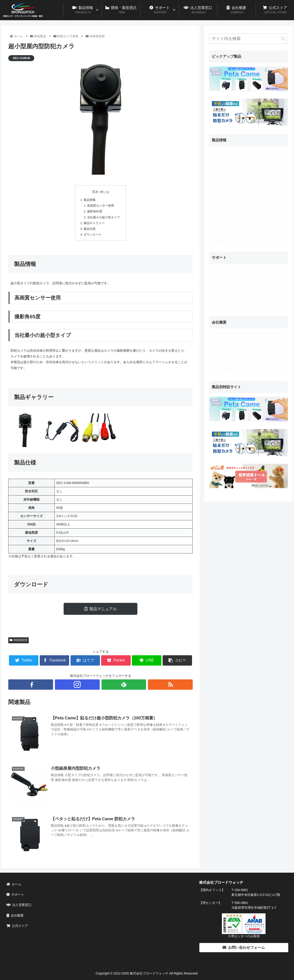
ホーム (14, 884)
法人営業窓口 (19, 905)
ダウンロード (93, 235)
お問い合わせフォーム (244, 947)
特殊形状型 (18, 640)
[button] (283, 39)
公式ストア (17, 926)
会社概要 (15, 915)
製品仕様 (90, 229)
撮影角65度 (95, 211)
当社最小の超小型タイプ (103, 217)
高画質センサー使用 (100, 206)
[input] (249, 39)
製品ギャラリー (94, 223)
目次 (95, 192)
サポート (15, 895)
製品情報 (90, 200)
